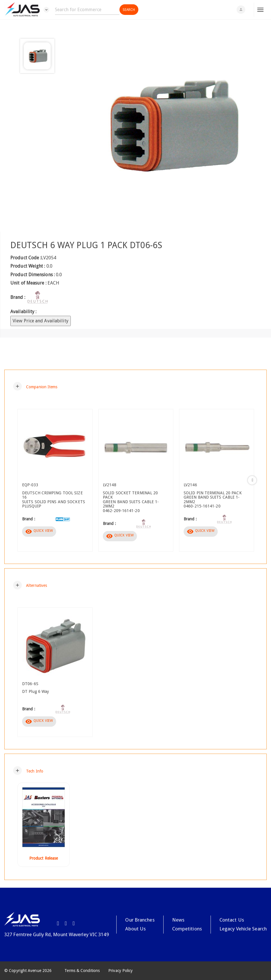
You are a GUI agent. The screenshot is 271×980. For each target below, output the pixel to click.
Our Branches (140, 920)
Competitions (187, 929)
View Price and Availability (41, 321)
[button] (35, 386)
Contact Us (232, 920)
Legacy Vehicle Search (243, 929)
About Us (135, 929)
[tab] (135, 386)
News (178, 920)
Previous (19, 480)
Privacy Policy (120, 971)
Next (252, 480)
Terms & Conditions (82, 971)
